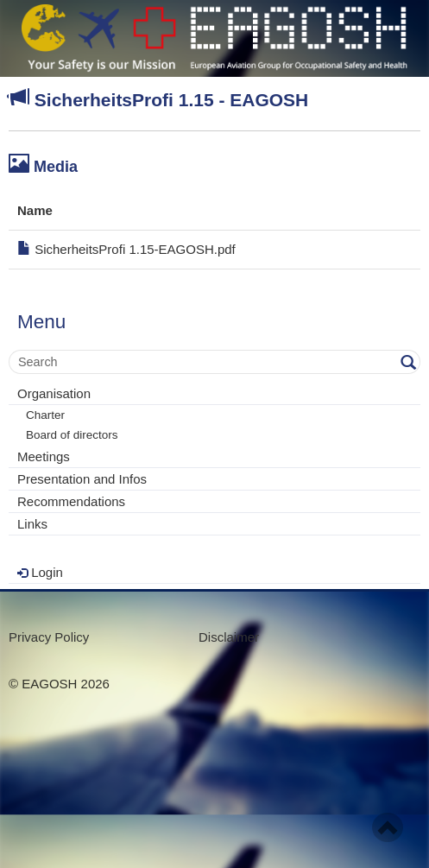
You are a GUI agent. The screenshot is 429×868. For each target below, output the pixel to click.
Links (32, 524)
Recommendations (71, 501)
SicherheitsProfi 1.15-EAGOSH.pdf (126, 249)
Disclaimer (229, 637)
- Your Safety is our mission (214, 38)
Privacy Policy (49, 637)
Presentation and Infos (82, 479)
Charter (45, 415)
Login (40, 572)
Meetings (44, 456)
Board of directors (72, 435)
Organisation (54, 393)
